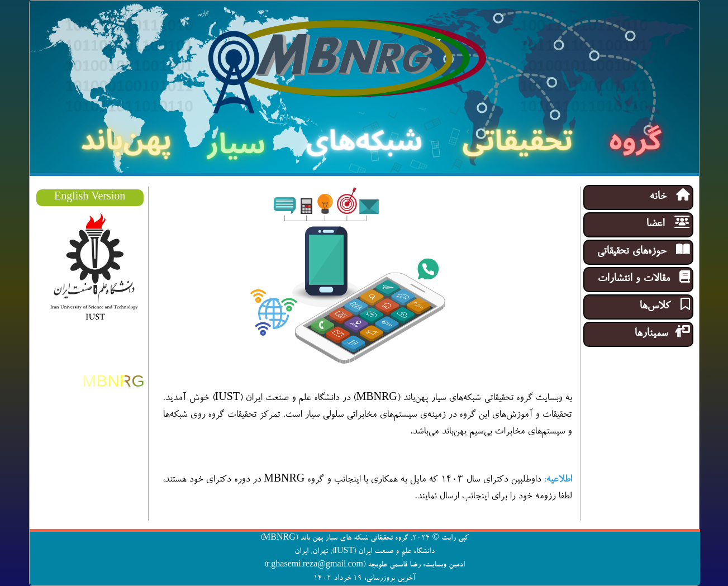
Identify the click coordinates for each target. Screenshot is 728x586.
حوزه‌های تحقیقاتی (643, 251)
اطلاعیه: (558, 480)
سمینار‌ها (662, 333)
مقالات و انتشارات (644, 278)
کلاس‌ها (665, 305)
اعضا (668, 223)
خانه (670, 196)
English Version (90, 198)
